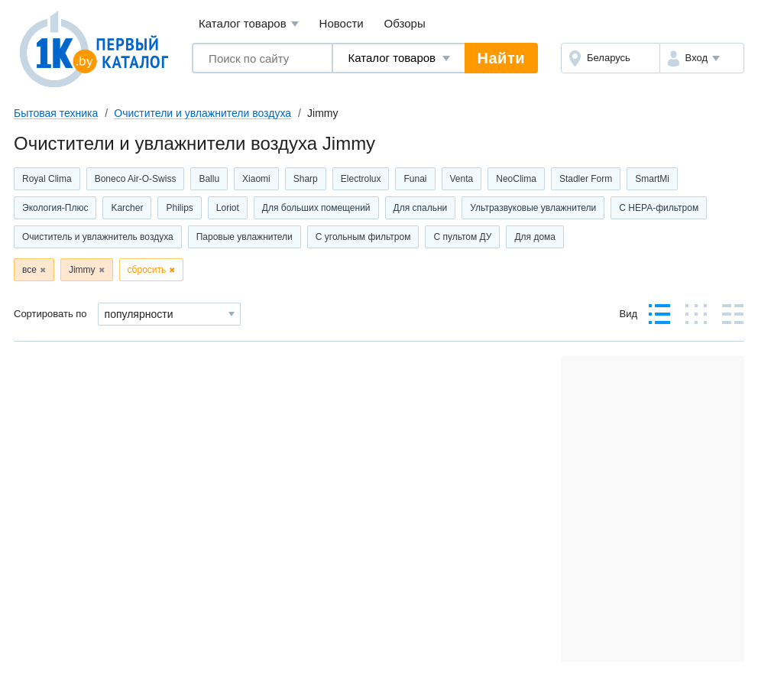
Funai (415, 179)
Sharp (306, 179)
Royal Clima (47, 179)
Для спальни (421, 208)
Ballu (209, 179)
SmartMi (652, 179)
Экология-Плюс (55, 208)
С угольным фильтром (363, 237)
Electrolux (361, 179)
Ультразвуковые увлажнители (533, 208)
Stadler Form (586, 179)
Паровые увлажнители (245, 237)
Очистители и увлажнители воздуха (202, 113)
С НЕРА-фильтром (659, 208)
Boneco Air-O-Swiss (136, 179)
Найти (501, 58)
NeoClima (516, 179)
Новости (342, 23)
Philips (179, 208)
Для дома (535, 237)
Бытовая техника (56, 113)
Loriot (228, 208)
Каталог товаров (249, 24)
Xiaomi (256, 179)
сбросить (147, 270)
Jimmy (82, 270)
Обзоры (405, 23)
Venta (462, 179)
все (29, 270)
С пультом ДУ (462, 237)
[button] (702, 58)
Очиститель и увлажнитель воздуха (98, 237)
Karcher (127, 208)
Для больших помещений (316, 208)
